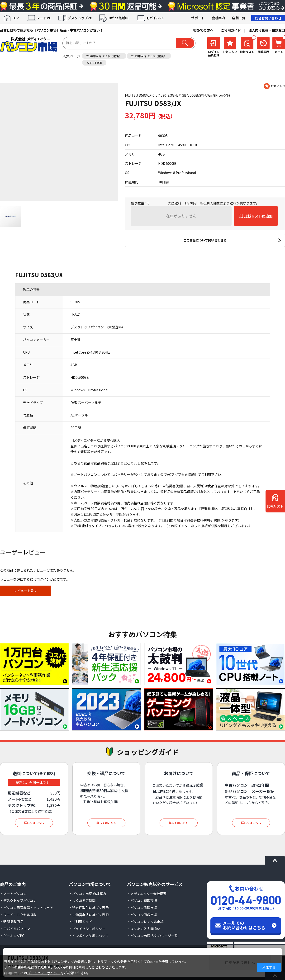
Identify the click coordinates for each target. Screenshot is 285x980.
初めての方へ (203, 30)
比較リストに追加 (258, 216)
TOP (15, 18)
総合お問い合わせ (268, 18)
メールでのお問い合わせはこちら (244, 925)
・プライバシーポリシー (87, 929)
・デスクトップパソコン (18, 900)
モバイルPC (155, 18)
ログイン (43, 579)
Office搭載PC (119, 18)
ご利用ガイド (231, 30)
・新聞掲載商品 (12, 922)
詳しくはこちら (34, 823)
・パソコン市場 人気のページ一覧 (152, 936)
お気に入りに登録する (274, 86)
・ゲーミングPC (12, 936)
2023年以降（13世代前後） (149, 56)
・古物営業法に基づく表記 (89, 915)
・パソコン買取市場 (142, 900)
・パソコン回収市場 (142, 915)
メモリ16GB (94, 63)
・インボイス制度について (89, 936)
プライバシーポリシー (44, 973)
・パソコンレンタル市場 (145, 922)
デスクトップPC (80, 18)
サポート (198, 18)
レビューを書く (26, 591)
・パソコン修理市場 (142, 908)
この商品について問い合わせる (205, 240)
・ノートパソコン (13, 894)
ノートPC (44, 18)
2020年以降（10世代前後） (104, 56)
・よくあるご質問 (82, 900)
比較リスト (275, 506)
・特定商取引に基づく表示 (89, 908)
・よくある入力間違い (144, 929)
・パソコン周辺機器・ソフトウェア (27, 908)
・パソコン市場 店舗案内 (88, 894)
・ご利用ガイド (81, 922)
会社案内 (218, 18)
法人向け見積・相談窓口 (267, 30)
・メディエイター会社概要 (147, 894)
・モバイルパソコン (15, 929)
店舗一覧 (239, 18)
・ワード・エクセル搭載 (18, 915)
